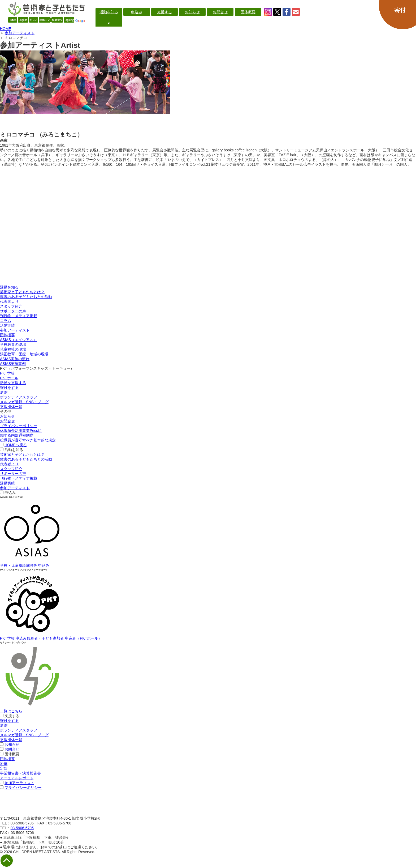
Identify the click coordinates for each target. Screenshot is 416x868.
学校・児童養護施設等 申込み (25, 565)
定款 (4, 768)
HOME (6, 29)
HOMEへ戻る (16, 445)
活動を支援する (13, 383)
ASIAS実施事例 (13, 364)
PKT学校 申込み (13, 638)
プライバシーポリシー (19, 426)
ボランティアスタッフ (19, 397)
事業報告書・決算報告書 (20, 773)
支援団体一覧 (11, 407)
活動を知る (9, 287)
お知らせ (7, 416)
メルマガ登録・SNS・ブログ (24, 402)
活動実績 (7, 325)
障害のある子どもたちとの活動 (26, 297)
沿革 (4, 764)
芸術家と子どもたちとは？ (22, 292)
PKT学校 (7, 373)
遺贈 (4, 392)
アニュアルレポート (17, 778)
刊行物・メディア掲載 (19, 316)
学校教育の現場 (13, 344)
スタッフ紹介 (11, 306)
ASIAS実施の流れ (15, 359)
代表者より (9, 301)
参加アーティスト (20, 33)
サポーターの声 (13, 311)
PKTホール (9, 378)
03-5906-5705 (22, 828)
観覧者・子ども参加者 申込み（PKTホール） (64, 638)
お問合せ (7, 421)
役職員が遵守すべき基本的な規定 (28, 440)
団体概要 (7, 335)
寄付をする (9, 388)
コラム (6, 321)
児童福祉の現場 (13, 349)
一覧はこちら (11, 711)
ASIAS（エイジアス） (18, 340)
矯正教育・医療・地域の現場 (24, 354)
